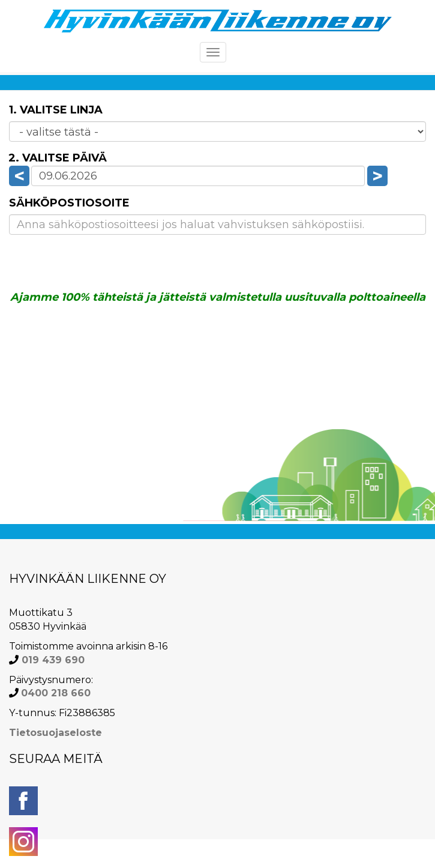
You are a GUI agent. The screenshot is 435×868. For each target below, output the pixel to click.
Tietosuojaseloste (55, 733)
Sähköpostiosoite (69, 203)
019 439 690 (52, 660)
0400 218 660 (56, 693)
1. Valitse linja (56, 110)
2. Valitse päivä (58, 158)
